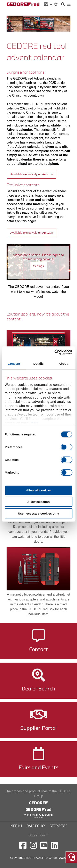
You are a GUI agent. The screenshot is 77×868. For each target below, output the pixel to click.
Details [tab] (39, 363)
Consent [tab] (14, 363)
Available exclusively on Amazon (32, 174)
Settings (38, 266)
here (35, 423)
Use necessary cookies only (38, 513)
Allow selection (38, 502)
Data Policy (36, 826)
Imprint (16, 826)
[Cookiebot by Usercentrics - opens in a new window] (55, 352)
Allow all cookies (38, 490)
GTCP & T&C (59, 826)
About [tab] (63, 363)
